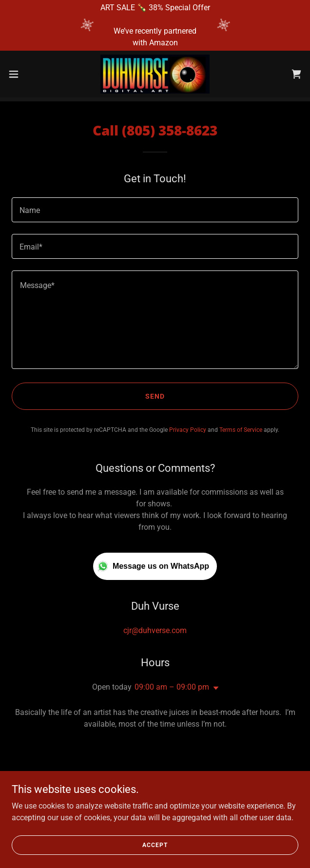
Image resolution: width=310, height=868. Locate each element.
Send (155, 396)
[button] (27, 74)
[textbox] (155, 210)
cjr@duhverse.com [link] (155, 630)
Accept (155, 845)
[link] (155, 74)
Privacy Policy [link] (188, 430)
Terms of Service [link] (241, 430)
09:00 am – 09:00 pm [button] (172, 687)
